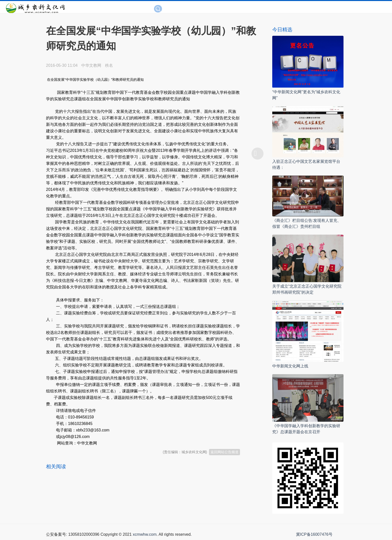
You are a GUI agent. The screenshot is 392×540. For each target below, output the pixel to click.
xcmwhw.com (145, 534)
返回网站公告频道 (224, 452)
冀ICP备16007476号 (314, 534)
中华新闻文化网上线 (290, 366)
